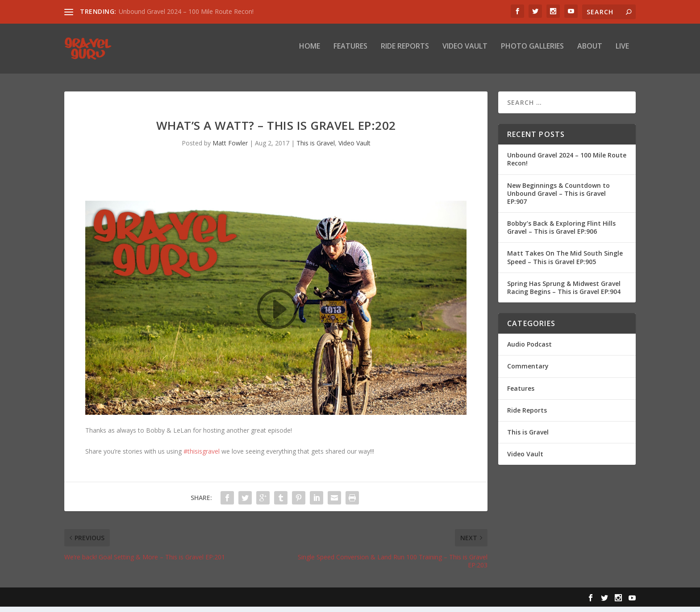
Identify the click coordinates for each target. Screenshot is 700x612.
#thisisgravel (202, 456)
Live (622, 52)
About (590, 52)
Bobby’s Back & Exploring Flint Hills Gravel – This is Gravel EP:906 (561, 233)
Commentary (528, 371)
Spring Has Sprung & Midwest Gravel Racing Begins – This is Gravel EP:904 (564, 293)
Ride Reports (405, 52)
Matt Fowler (230, 148)
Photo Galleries (532, 52)
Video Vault (465, 52)
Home (310, 52)
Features (350, 52)
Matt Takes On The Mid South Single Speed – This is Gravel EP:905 (565, 263)
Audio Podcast (529, 349)
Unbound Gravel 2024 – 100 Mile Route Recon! (186, 11)
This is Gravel (316, 148)
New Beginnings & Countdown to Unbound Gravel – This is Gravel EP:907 (558, 198)
